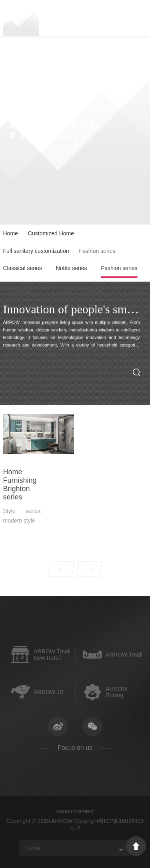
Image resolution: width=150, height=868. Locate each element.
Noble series (72, 268)
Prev (61, 577)
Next (89, 577)
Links (34, 848)
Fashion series (119, 268)
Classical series (23, 268)
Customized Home (51, 233)
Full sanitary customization (36, 251)
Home (11, 233)
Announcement (75, 811)
